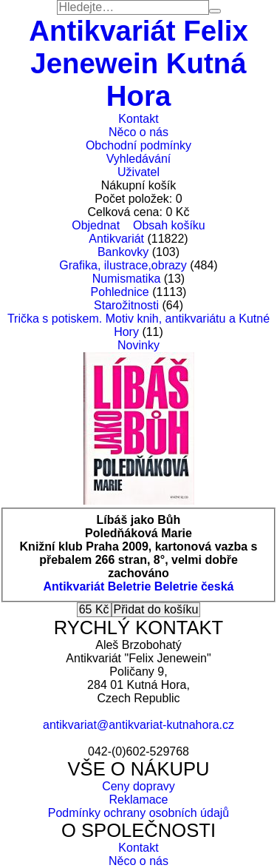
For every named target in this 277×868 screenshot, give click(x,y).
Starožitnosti (126, 305)
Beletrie (130, 586)
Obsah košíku (169, 225)
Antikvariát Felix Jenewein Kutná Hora (138, 63)
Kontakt (138, 119)
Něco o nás (138, 132)
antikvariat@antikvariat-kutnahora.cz (138, 725)
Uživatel (138, 172)
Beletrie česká (194, 586)
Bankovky (123, 252)
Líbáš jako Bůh (139, 520)
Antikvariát (116, 239)
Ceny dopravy (138, 786)
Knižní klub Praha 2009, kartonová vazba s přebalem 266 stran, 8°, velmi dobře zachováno (139, 560)
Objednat (96, 225)
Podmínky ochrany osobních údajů (138, 813)
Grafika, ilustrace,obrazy (123, 265)
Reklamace (138, 800)
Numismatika (126, 279)
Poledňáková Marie (138, 533)
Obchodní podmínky (138, 145)
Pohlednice (120, 292)
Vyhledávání (138, 159)
